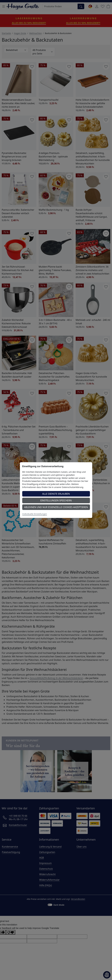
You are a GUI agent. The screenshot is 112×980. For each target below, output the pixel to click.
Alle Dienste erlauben (56, 494)
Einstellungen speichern (56, 500)
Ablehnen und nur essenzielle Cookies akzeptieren (56, 507)
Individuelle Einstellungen (35, 514)
